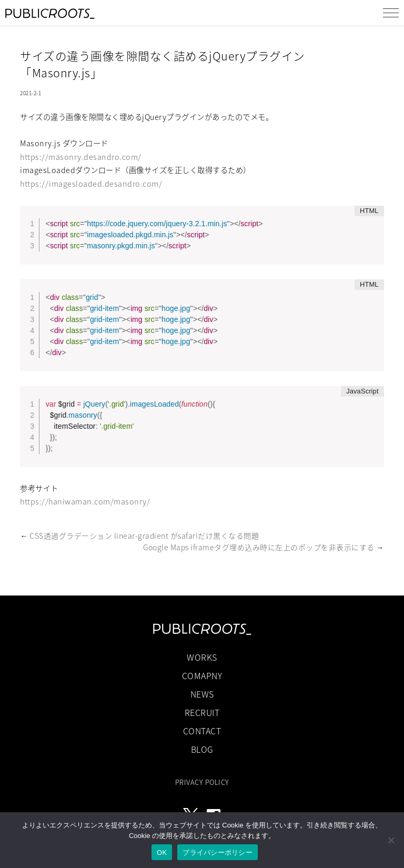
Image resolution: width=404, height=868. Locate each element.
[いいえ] (391, 840)
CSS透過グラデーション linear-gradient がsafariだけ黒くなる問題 (144, 536)
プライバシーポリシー (218, 852)
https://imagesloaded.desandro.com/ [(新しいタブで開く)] (91, 184)
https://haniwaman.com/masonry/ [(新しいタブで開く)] (85, 501)
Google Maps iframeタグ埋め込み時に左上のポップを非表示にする (259, 547)
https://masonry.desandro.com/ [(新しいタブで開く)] (81, 157)
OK (162, 852)
